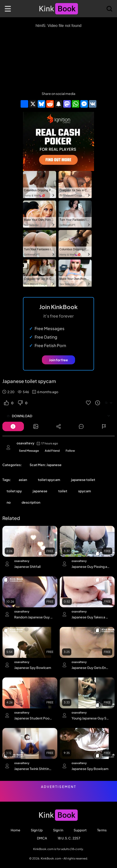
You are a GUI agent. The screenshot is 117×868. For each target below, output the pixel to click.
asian (23, 480)
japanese (40, 491)
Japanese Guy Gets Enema (91, 668)
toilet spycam (49, 480)
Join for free (58, 360)
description (31, 502)
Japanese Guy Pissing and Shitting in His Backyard (91, 566)
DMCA (42, 838)
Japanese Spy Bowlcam (33, 668)
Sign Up (37, 830)
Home (16, 830)
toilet (63, 491)
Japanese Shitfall (27, 566)
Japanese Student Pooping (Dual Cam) (34, 718)
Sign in (58, 830)
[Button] (13, 426)
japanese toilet (83, 480)
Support (80, 830)
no (9, 502)
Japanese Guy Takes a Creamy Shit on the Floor (91, 617)
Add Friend (52, 451)
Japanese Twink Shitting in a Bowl (34, 769)
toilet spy (14, 491)
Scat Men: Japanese (46, 465)
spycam (85, 491)
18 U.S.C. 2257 (69, 838)
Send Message (29, 451)
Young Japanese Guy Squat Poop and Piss (91, 718)
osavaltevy (25, 443)
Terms (102, 830)
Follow (70, 451)
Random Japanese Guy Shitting (34, 617)
